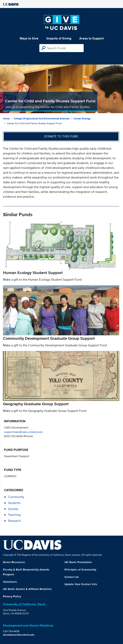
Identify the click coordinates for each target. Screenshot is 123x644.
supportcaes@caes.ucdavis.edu (23, 432)
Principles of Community (80, 569)
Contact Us (72, 577)
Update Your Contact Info (81, 584)
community (16, 497)
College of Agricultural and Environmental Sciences (42, 118)
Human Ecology (82, 118)
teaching (14, 515)
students (14, 503)
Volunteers (10, 582)
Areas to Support (91, 38)
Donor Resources (14, 562)
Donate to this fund (61, 136)
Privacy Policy (12, 596)
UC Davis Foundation (78, 562)
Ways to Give (29, 38)
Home (6, 118)
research (14, 521)
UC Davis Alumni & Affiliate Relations (27, 589)
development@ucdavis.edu (19, 635)
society (13, 509)
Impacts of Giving (59, 38)
